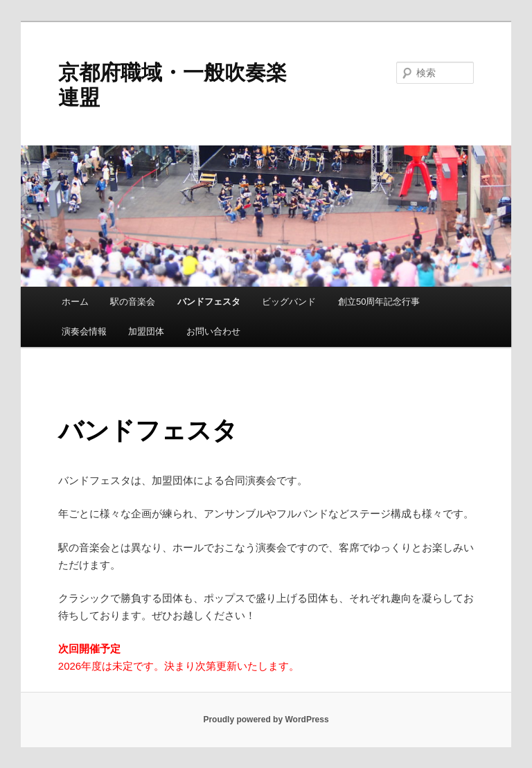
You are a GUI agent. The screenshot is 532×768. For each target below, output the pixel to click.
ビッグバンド (289, 302)
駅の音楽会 (133, 302)
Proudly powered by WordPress (266, 720)
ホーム (75, 302)
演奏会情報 (84, 331)
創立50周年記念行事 (379, 302)
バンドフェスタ (209, 302)
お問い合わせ (213, 331)
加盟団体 (146, 331)
